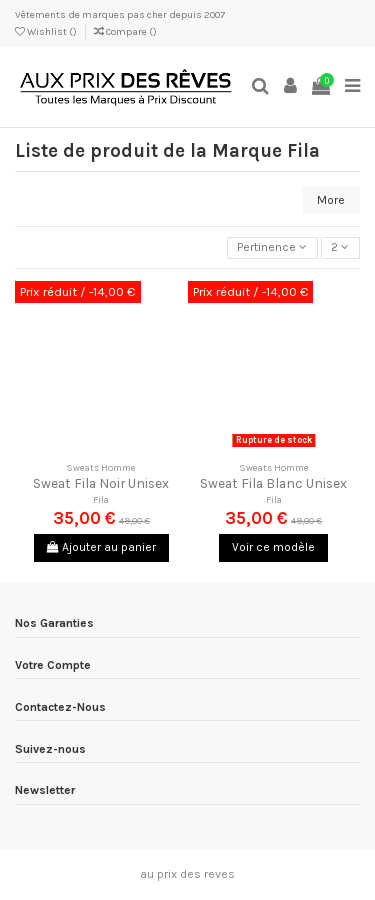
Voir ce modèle (273, 547)
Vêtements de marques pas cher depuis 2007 (120, 15)
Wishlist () (47, 32)
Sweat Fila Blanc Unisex (273, 483)
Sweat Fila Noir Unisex (101, 483)
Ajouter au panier (101, 547)
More (331, 200)
